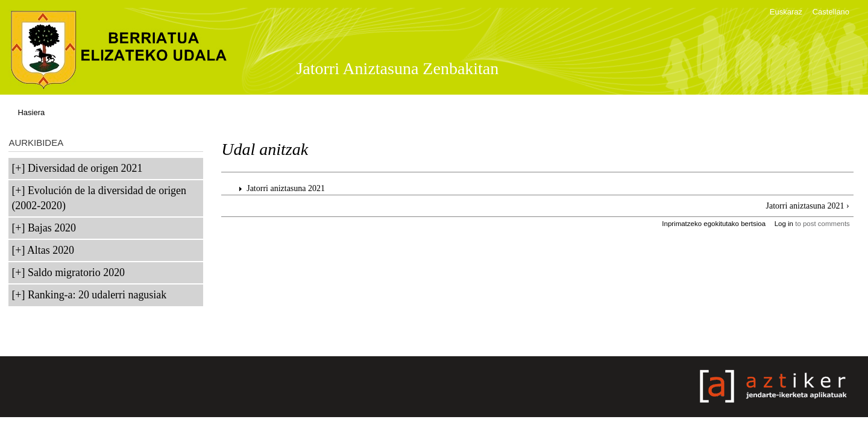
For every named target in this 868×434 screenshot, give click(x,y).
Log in (784, 224)
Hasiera (31, 112)
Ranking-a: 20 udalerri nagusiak (97, 295)
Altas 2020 (51, 250)
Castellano (831, 12)
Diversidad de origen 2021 (85, 168)
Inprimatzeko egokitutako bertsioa (714, 224)
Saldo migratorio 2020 (76, 272)
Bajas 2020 (52, 228)
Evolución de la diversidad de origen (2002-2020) (99, 198)
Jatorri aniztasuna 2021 (286, 188)
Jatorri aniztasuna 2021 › (808, 206)
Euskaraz (786, 12)
